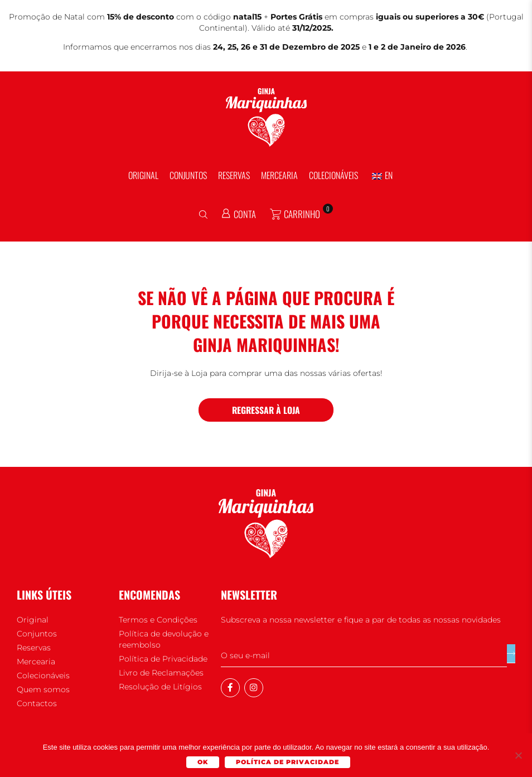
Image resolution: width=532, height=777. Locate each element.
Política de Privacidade (288, 762)
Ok (203, 762)
